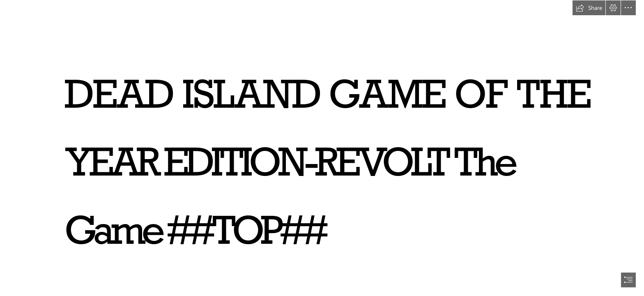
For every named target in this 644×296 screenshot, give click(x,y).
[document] (322, 148)
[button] (589, 8)
